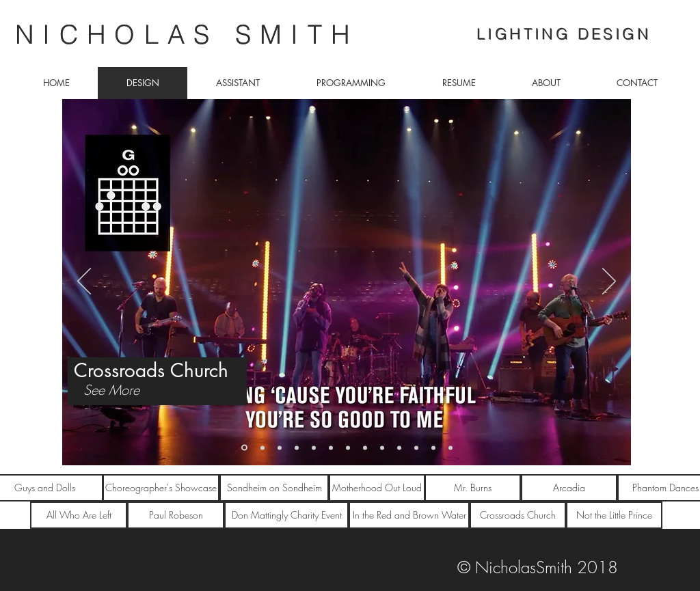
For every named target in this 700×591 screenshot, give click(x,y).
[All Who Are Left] (79, 515)
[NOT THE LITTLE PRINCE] (262, 448)
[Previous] (84, 282)
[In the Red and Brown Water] (409, 515)
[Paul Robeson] (176, 515)
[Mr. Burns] (473, 488)
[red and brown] (433, 448)
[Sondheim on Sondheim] (348, 448)
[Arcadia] (569, 488)
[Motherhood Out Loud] (331, 448)
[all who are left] (416, 448)
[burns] (365, 448)
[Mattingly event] (399, 448)
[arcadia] (382, 448)
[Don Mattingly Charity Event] (286, 515)
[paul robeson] (450, 448)
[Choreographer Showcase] (297, 448)
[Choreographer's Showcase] (161, 488)
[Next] (609, 282)
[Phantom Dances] (314, 448)
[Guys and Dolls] (280, 448)
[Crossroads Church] (244, 448)
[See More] (111, 390)
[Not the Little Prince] (614, 515)
